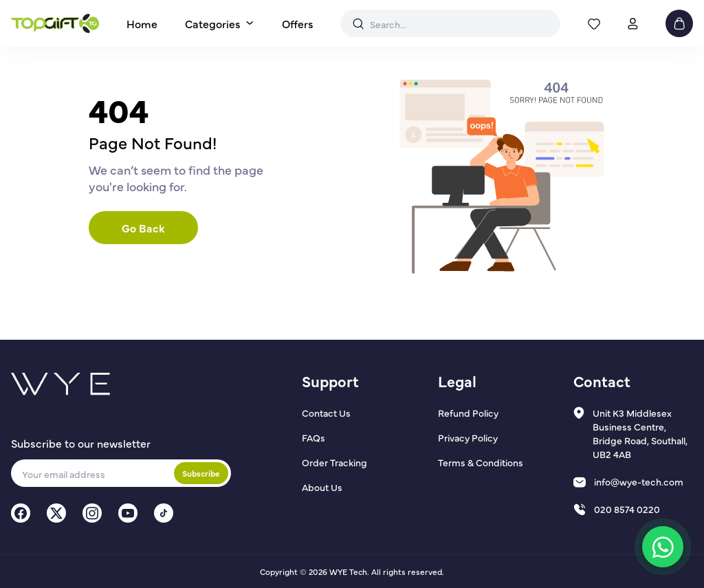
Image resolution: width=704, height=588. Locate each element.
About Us (322, 487)
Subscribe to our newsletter (81, 443)
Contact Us (326, 413)
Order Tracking (334, 462)
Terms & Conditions (481, 462)
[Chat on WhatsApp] (663, 547)
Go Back (143, 228)
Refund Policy (468, 413)
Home (142, 23)
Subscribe (201, 473)
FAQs (313, 437)
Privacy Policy (468, 437)
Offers (298, 23)
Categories (213, 23)
